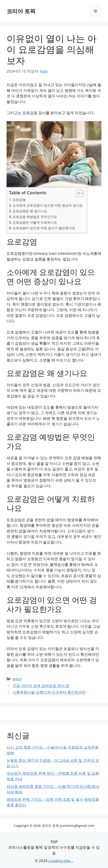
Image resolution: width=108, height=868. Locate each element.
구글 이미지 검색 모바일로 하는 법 (41, 686)
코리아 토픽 (21, 11)
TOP (54, 842)
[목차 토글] (78, 193)
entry (17, 679)
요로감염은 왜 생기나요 (30, 211)
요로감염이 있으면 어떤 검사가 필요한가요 (44, 228)
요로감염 (19, 200)
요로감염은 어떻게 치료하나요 (35, 222)
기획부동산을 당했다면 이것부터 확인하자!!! (49, 692)
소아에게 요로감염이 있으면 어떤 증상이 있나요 (48, 205)
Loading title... (61, 861)
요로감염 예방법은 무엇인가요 (35, 217)
